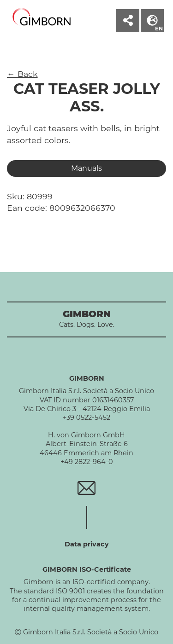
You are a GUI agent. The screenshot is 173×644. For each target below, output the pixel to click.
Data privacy (87, 544)
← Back (22, 74)
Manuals (86, 168)
